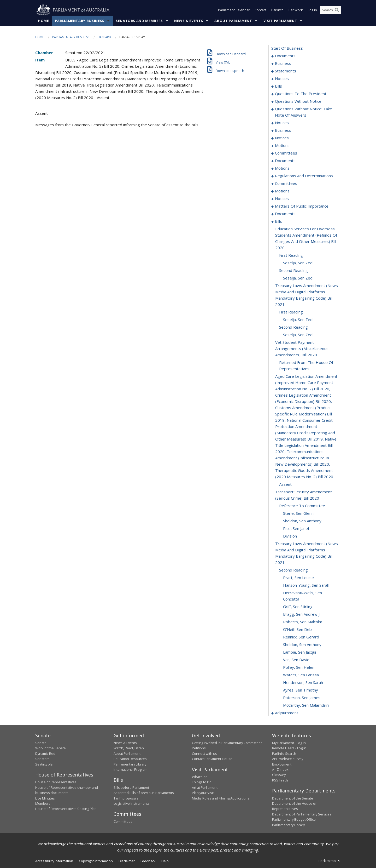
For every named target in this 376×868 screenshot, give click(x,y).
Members (43, 803)
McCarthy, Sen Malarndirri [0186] (306, 705)
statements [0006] (286, 71)
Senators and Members (139, 21)
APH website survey (288, 759)
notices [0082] (282, 138)
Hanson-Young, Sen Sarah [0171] (306, 585)
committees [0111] (286, 183)
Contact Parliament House (212, 759)
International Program (131, 769)
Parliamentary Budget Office (294, 819)
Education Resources (130, 759)
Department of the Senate (293, 798)
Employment (282, 764)
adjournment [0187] (287, 713)
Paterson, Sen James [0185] (302, 698)
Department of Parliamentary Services (302, 814)
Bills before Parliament (131, 787)
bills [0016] (278, 86)
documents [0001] (285, 56)
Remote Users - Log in (289, 748)
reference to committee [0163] (302, 506)
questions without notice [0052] (298, 101)
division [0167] (290, 536)
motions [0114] (282, 191)
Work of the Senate (51, 748)
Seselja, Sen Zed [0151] (298, 263)
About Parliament (233, 21)
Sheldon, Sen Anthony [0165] (302, 521)
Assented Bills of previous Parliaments (144, 793)
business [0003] (283, 63)
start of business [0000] (287, 48)
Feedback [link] (148, 861)
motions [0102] (282, 168)
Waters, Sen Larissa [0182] (301, 675)
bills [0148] (278, 221)
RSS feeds (280, 780)
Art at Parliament (205, 787)
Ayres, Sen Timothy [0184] (301, 690)
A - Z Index (280, 769)
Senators (42, 759)
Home (43, 21)
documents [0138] (285, 214)
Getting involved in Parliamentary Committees (227, 743)
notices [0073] (282, 123)
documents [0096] (285, 161)
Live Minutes (45, 798)
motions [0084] (282, 145)
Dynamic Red (45, 753)
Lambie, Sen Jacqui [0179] (299, 652)
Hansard (104, 37)
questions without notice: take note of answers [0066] (304, 112)
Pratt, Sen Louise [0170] (298, 578)
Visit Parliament (280, 21)
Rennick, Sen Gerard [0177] (301, 637)
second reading (293, 327)
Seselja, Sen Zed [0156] (298, 319)
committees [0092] (286, 153)
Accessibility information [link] (54, 861)
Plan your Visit (203, 793)
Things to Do (202, 782)
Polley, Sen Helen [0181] (299, 667)
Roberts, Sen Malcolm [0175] (303, 622)
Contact (260, 10)
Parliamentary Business (80, 21)
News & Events (189, 21)
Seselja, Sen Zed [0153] (298, 278)
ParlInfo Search (284, 753)
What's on (200, 777)
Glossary (279, 775)
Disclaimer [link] (127, 861)
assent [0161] (285, 484)
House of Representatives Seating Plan (66, 809)
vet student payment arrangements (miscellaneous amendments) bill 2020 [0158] (302, 349)
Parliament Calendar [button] (234, 10)
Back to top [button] (330, 861)
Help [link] (165, 861)
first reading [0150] (291, 255)
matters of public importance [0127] (302, 206)
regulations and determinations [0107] (304, 176)
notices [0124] (282, 198)
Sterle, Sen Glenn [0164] (298, 513)
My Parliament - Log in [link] (289, 743)
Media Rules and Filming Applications (221, 798)
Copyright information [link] (96, 861)
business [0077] (283, 130)
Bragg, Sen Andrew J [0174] (301, 614)
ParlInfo (277, 10)
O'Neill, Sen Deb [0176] (297, 629)
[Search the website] (330, 10)
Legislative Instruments (132, 803)
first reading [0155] (291, 312)
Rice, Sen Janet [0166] (296, 528)
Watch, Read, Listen (129, 748)
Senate (41, 743)
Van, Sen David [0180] (296, 660)
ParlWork (296, 10)
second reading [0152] (293, 270)
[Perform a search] (337, 10)
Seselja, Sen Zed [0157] (298, 335)
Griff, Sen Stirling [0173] (298, 607)
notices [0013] (282, 78)
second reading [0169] (293, 570)
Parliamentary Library (130, 764)
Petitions (199, 748)
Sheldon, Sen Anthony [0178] (302, 644)
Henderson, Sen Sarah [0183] (303, 682)
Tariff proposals (126, 798)
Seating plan (45, 764)
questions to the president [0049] (301, 94)
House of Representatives (56, 782)
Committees (123, 821)
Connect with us (204, 753)
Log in (312, 10)
